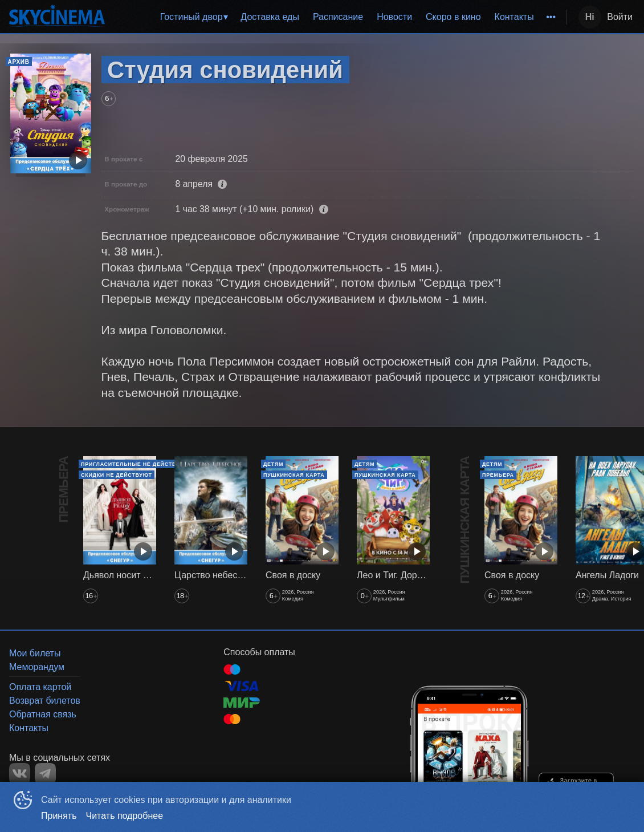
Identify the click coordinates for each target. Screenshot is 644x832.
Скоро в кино (453, 17)
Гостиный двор (191, 17)
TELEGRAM (45, 774)
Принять (59, 816)
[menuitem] (194, 17)
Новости (394, 17)
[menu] (338, 17)
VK (20, 774)
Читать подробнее (125, 816)
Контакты (514, 17)
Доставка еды (270, 17)
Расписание (338, 17)
